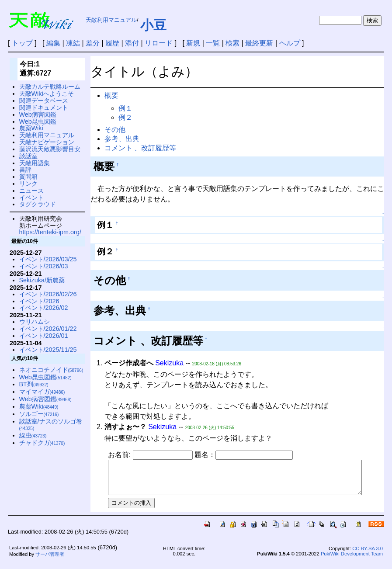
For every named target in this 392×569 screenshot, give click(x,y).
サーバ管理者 (50, 561)
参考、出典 (122, 139)
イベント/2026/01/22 (48, 329)
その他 (115, 130)
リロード (159, 43)
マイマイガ (42, 392)
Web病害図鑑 (38, 114)
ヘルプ (290, 43)
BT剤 (34, 384)
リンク (28, 184)
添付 (132, 43)
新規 (193, 43)
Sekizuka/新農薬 (42, 280)
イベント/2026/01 (44, 336)
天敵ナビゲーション (47, 142)
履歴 (112, 43)
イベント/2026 (39, 301)
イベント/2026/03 (44, 266)
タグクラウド (38, 204)
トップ (22, 43)
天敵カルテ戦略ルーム (50, 87)
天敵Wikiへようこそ (47, 94)
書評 (25, 170)
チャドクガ (42, 443)
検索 (232, 43)
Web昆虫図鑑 (38, 121)
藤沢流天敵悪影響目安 (50, 149)
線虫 (33, 435)
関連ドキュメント (44, 108)
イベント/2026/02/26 (48, 294)
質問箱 (28, 177)
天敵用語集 (35, 163)
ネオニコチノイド (51, 370)
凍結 (73, 43)
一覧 (213, 43)
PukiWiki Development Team (352, 560)
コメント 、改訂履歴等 (140, 148)
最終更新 (259, 43)
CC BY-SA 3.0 (368, 555)
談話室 (28, 156)
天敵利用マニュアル (111, 20)
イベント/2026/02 (44, 308)
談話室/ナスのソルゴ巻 (51, 425)
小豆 (153, 25)
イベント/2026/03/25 (48, 259)
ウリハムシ (35, 322)
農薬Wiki (31, 128)
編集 (53, 43)
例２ (125, 117)
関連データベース (44, 101)
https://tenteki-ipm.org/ (50, 232)
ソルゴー (39, 414)
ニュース (31, 191)
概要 (111, 95)
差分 (93, 43)
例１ (125, 108)
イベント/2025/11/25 (48, 350)
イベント (31, 198)
